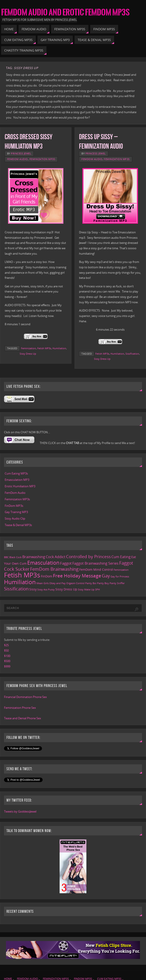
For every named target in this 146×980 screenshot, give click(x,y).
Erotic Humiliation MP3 (20, 486)
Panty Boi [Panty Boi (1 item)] (91, 583)
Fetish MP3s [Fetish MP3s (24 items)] (22, 575)
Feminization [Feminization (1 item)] (121, 570)
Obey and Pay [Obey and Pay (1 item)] (57, 583)
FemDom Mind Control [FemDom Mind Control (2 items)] (96, 569)
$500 (7, 661)
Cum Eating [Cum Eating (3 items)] (121, 557)
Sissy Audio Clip (15, 518)
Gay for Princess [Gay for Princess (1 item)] (120, 577)
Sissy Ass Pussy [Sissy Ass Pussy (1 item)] (46, 590)
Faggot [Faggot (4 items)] (66, 563)
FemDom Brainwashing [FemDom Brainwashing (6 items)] (54, 569)
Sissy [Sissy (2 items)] (33, 589)
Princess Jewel (21, 153)
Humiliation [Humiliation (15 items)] (20, 582)
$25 (6, 645)
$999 (7, 666)
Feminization (28, 348)
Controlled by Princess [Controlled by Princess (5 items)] (88, 557)
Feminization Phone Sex (20, 708)
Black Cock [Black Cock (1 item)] (16, 557)
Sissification (132, 354)
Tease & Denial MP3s (18, 525)
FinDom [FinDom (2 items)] (47, 576)
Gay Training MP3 (16, 512)
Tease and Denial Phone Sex (23, 718)
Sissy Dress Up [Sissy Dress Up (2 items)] (66, 589)
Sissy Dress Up (28, 354)
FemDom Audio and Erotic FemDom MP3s (65, 13)
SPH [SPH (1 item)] (97, 590)
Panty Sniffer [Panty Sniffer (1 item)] (117, 583)
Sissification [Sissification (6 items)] (16, 589)
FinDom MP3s (14, 506)
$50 (6, 650)
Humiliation (59, 348)
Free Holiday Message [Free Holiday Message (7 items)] (77, 576)
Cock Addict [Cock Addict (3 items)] (56, 557)
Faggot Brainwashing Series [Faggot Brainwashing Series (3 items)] (95, 563)
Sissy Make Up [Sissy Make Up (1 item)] (86, 590)
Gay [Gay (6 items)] (106, 576)
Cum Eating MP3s (16, 473)
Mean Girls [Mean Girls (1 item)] (43, 583)
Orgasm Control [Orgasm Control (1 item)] (75, 583)
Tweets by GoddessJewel (20, 811)
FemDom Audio (18, 159)
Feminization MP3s (42, 159)
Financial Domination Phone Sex (25, 697)
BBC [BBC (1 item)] (6, 557)
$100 (7, 656)
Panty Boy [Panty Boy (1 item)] (103, 583)
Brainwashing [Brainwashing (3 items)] (34, 557)
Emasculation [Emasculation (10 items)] (43, 563)
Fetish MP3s (44, 348)
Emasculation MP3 (17, 480)
